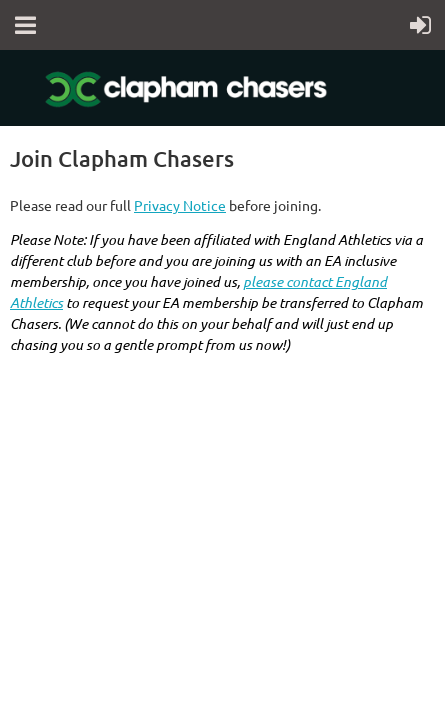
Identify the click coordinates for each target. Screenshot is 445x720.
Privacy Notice (180, 205)
